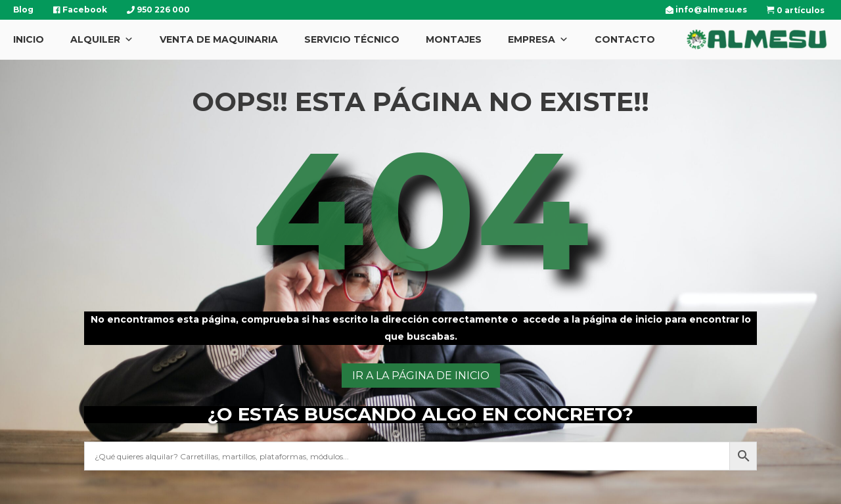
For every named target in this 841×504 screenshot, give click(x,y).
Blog (23, 10)
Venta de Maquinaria (219, 39)
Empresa (538, 39)
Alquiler (102, 39)
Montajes (454, 39)
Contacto (625, 39)
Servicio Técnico (352, 39)
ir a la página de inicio (421, 376)
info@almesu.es (706, 10)
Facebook (80, 10)
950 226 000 (158, 10)
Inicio (29, 39)
